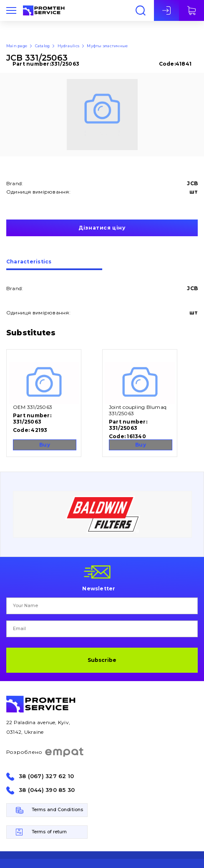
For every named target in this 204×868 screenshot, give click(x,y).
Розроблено (45, 752)
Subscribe (102, 660)
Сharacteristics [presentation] (29, 262)
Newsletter (99, 588)
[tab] (54, 265)
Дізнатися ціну (102, 228)
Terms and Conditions (57, 810)
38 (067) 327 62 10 (46, 776)
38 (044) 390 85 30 (47, 790)
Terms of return (49, 832)
